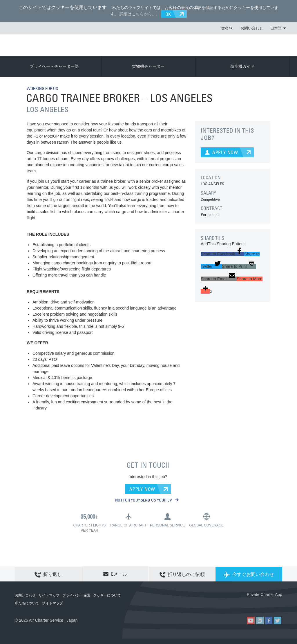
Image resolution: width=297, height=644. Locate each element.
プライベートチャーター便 (54, 66)
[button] (222, 254)
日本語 (278, 28)
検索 (224, 28)
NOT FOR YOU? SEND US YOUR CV (147, 500)
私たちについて (27, 603)
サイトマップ (49, 595)
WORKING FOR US (44, 88)
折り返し (48, 574)
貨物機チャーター (148, 66)
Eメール (115, 574)
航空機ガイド (242, 66)
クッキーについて (107, 595)
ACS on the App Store (244, 604)
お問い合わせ (252, 28)
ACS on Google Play (270, 604)
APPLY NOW (142, 489)
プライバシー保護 (76, 595)
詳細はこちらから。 (137, 14)
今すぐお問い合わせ (249, 574)
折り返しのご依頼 (182, 574)
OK (169, 14)
